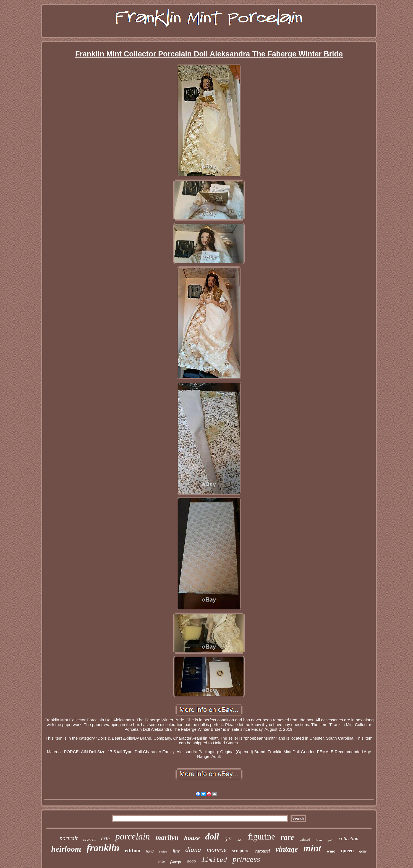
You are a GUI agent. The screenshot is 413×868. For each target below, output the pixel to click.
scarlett (89, 839)
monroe (216, 850)
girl (228, 839)
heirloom (66, 849)
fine (176, 851)
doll (212, 836)
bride (161, 862)
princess (246, 859)
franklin (103, 848)
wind (331, 851)
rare (287, 837)
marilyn (167, 837)
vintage (287, 849)
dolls (240, 840)
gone (363, 851)
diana (193, 850)
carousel (262, 851)
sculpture (241, 851)
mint (312, 848)
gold (331, 840)
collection (348, 839)
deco (191, 861)
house (192, 838)
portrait (69, 838)
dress (319, 840)
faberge (176, 861)
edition (133, 850)
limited (214, 860)
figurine (262, 837)
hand (150, 851)
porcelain (133, 836)
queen (347, 851)
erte (105, 838)
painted (305, 839)
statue (163, 851)
